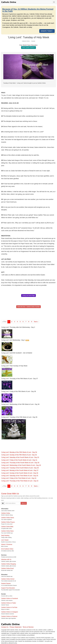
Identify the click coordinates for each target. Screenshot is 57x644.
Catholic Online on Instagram (10, 612)
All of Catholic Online (7, 549)
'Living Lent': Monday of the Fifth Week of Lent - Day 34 (19, 452)
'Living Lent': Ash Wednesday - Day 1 (13, 340)
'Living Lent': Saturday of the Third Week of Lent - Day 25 (20, 476)
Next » (36, 322)
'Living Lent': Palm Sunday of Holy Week (14, 366)
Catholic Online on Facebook (9, 598)
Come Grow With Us (10, 494)
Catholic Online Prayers (8, 522)
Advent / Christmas (7, 544)
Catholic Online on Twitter (9, 603)
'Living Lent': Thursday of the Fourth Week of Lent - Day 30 (20, 463)
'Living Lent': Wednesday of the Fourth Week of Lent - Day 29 (21, 465)
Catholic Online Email (7, 568)
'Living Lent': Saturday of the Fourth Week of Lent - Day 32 (20, 457)
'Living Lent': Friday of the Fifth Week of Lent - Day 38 (19, 391)
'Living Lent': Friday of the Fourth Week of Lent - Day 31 (19, 460)
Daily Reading (5, 536)
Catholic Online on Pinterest (9, 616)
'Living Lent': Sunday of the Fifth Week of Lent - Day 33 (19, 455)
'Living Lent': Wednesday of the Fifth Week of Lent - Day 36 (20, 404)
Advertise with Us (6, 559)
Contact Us (5, 627)
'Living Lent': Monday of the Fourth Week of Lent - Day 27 (20, 470)
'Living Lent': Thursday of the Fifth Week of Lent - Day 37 (19, 379)
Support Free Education (8, 588)
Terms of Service (28, 627)
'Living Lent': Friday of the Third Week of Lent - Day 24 (19, 478)
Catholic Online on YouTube (9, 607)
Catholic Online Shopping (9, 564)
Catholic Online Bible (7, 527)
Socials (33, 41)
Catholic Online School (8, 579)
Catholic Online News (7, 531)
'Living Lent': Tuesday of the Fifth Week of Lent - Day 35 (19, 417)
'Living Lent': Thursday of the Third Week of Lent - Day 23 (20, 481)
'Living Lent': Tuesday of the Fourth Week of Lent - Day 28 (20, 468)
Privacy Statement (16, 627)
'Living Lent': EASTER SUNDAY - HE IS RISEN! (17, 353)
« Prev (4, 322)
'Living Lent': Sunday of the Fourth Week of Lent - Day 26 (20, 473)
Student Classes (6, 583)
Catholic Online (26, 41)
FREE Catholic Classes (29, 48)
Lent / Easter (5, 540)
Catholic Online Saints (8, 518)
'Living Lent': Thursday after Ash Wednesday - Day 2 (18, 327)
